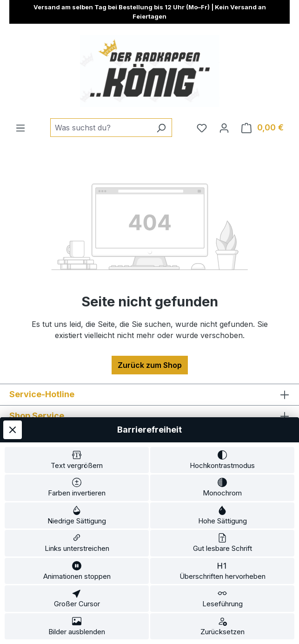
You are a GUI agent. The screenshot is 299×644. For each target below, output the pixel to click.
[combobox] (100, 128)
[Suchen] (161, 128)
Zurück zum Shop (150, 365)
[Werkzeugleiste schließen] (13, 430)
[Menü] (20, 128)
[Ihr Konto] (224, 128)
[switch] (77, 460)
